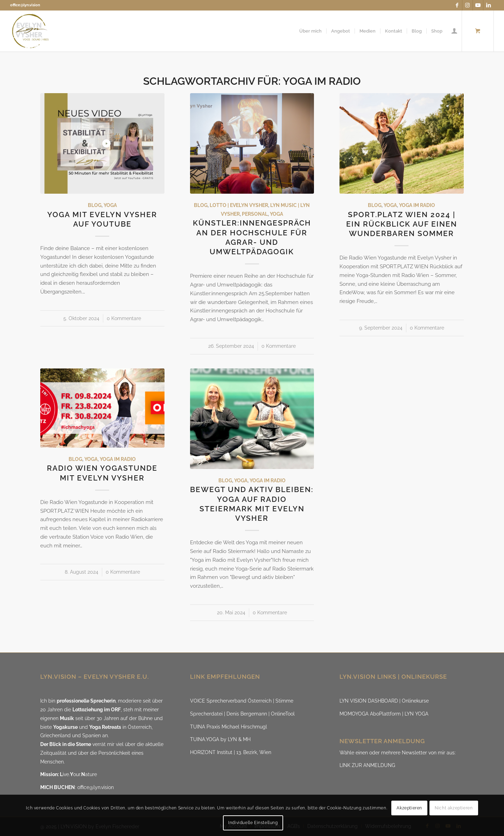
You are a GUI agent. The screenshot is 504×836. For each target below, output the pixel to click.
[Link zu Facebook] (457, 5)
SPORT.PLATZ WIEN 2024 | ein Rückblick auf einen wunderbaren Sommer (402, 224)
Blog (95, 205)
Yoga (110, 205)
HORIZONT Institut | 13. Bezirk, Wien (231, 752)
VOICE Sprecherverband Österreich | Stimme (242, 701)
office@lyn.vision (25, 5)
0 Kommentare (124, 318)
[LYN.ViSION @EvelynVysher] (31, 31)
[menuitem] (310, 31)
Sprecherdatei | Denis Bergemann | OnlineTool (242, 714)
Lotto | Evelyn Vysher (239, 205)
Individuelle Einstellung (253, 823)
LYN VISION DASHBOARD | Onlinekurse (384, 701)
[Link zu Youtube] (478, 5)
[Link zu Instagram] (467, 5)
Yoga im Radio (417, 205)
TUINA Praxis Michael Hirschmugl (229, 727)
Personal (255, 214)
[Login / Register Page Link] (454, 31)
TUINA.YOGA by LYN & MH (220, 739)
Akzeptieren (409, 808)
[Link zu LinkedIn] (489, 5)
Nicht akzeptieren (454, 808)
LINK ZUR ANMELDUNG (367, 765)
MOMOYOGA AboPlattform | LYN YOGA (384, 714)
